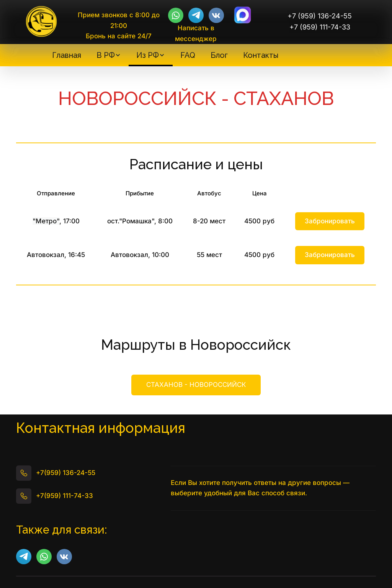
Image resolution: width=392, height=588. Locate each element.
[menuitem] (67, 55)
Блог (219, 55)
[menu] (165, 55)
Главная (67, 55)
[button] (109, 55)
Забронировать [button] (330, 221)
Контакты (261, 55)
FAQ (188, 55)
